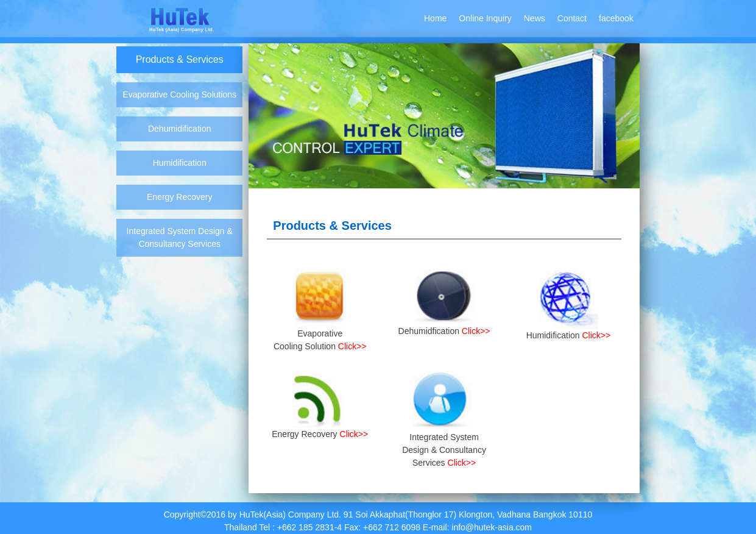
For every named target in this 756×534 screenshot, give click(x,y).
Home (435, 18)
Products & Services (180, 59)
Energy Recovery (179, 197)
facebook (616, 18)
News (535, 18)
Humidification (180, 163)
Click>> (352, 346)
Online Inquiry (485, 18)
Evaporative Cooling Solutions (179, 94)
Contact (572, 18)
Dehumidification (180, 129)
